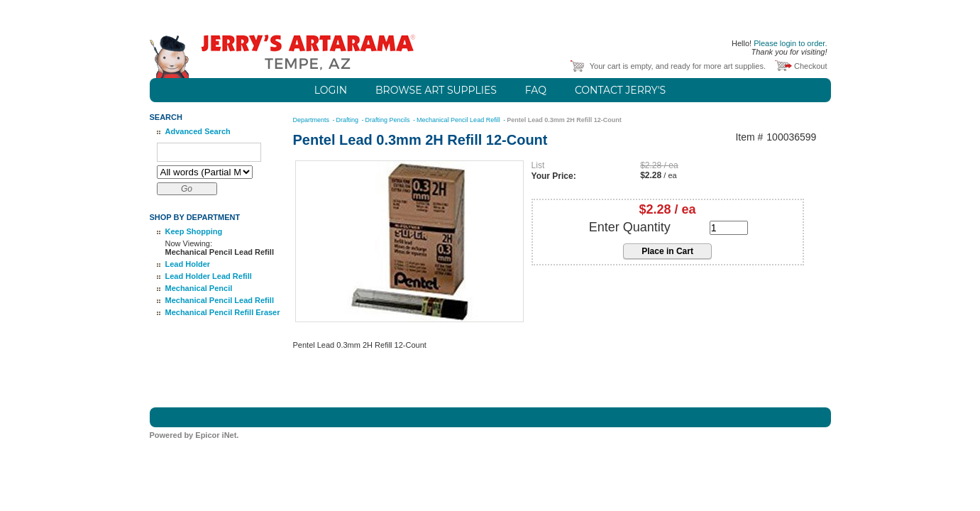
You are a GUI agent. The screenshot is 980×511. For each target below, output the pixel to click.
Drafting (348, 120)
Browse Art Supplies (436, 90)
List (538, 165)
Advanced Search (198, 131)
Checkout (810, 66)
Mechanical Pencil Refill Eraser (223, 312)
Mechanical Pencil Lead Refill (220, 300)
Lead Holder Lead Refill (209, 276)
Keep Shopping (194, 231)
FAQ (536, 90)
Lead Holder (188, 264)
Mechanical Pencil (199, 288)
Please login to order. (790, 43)
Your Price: (554, 176)
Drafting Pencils (389, 120)
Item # (749, 137)
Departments (312, 120)
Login (331, 90)
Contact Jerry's (620, 90)
